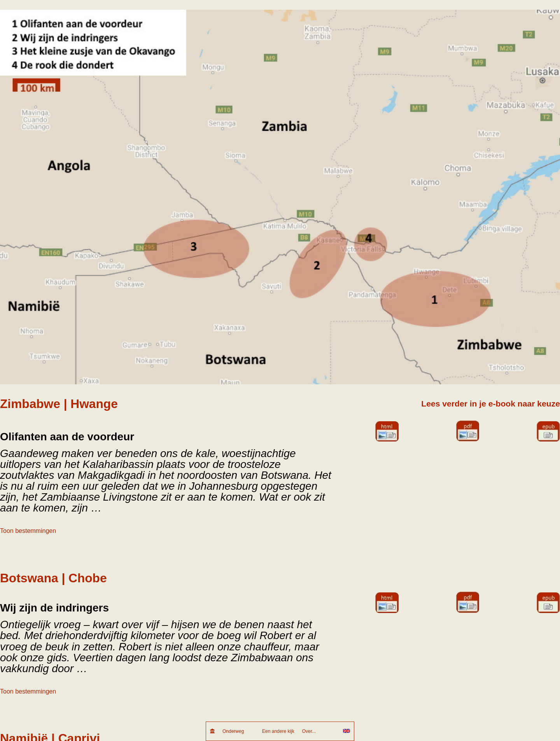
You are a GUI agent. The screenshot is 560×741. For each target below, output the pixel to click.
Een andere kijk (278, 731)
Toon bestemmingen (28, 531)
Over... (319, 731)
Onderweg (238, 731)
